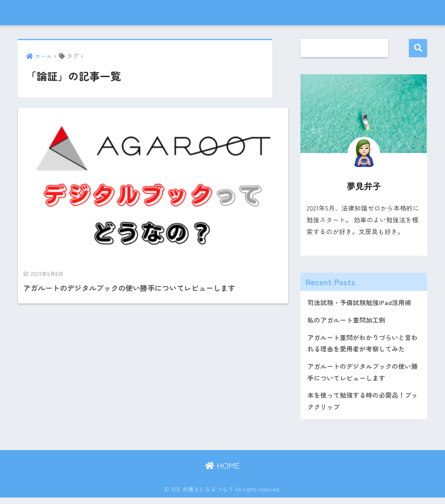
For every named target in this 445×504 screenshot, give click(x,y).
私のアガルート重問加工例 (349, 321)
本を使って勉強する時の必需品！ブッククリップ (363, 407)
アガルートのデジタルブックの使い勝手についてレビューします (363, 376)
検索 (418, 48)
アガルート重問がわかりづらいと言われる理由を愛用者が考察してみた (363, 346)
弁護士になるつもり (64, 13)
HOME (222, 472)
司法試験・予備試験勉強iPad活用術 (362, 303)
